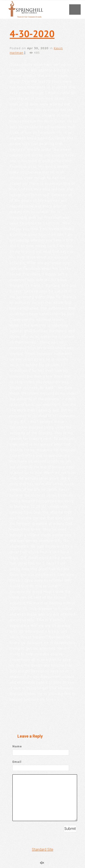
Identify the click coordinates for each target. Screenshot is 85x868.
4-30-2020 (32, 34)
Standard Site (43, 850)
